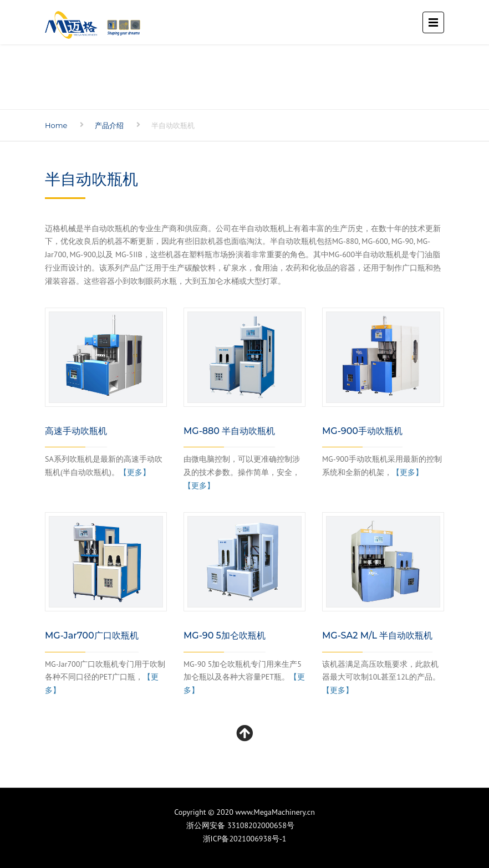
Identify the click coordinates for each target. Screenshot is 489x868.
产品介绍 (109, 125)
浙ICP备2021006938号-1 (245, 839)
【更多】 (135, 472)
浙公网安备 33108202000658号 (244, 825)
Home (56, 125)
